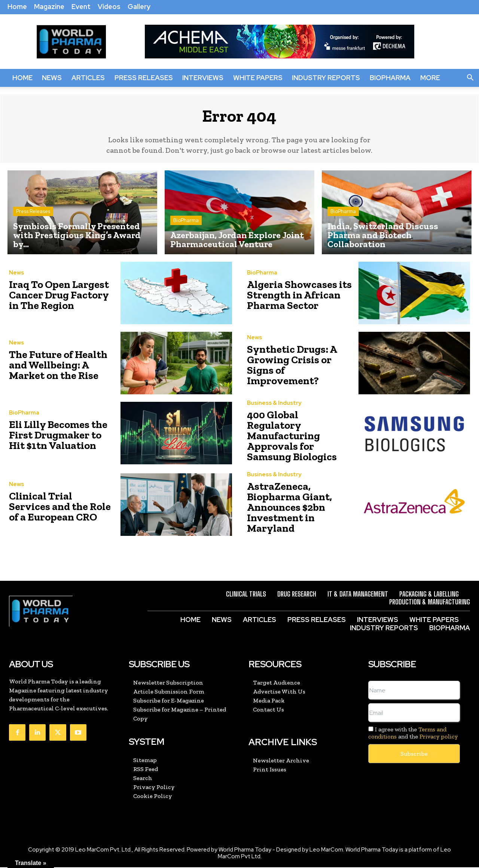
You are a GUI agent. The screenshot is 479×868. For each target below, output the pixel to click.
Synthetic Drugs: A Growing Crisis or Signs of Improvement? (296, 369)
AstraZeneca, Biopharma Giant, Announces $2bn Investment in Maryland (298, 508)
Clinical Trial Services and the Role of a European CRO (55, 508)
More (430, 78)
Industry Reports (326, 78)
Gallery (139, 7)
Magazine (49, 7)
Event (81, 7)
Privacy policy (439, 737)
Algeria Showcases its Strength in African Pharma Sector (293, 299)
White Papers (258, 78)
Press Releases (144, 78)
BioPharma (390, 78)
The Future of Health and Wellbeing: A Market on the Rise (61, 369)
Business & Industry (274, 414)
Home (17, 7)
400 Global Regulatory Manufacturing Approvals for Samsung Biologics (296, 438)
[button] (470, 78)
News (52, 78)
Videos (109, 7)
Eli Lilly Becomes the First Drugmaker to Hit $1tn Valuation (57, 438)
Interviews (203, 78)
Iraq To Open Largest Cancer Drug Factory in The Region (57, 299)
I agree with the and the (413, 734)
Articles (88, 78)
